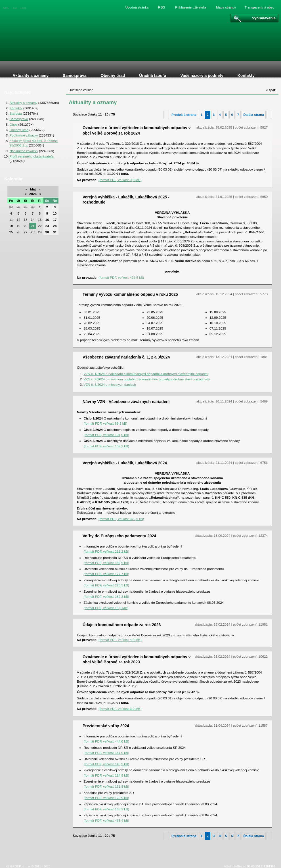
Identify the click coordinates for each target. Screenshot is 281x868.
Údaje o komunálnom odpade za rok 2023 (122, 625)
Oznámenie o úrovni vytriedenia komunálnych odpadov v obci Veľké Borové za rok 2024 (137, 130)
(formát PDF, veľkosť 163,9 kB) (106, 809)
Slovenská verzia (6, 8)
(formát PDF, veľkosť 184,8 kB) (106, 775)
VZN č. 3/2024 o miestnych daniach (110, 384)
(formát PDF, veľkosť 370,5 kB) (121, 519)
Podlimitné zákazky (24, 135)
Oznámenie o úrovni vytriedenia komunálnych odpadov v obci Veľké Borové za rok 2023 (137, 659)
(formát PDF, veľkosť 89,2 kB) (105, 423)
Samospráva (19, 119)
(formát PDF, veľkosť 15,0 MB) (106, 608)
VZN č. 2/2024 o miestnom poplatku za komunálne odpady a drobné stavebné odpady (147, 379)
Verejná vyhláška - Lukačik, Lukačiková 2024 (125, 463)
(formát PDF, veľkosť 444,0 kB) (106, 741)
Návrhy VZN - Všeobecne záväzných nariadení (126, 402)
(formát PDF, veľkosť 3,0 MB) (120, 180)
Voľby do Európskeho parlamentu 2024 (119, 536)
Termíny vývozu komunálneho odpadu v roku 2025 (130, 294)
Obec (13, 124)
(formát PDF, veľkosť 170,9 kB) (106, 798)
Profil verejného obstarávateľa (31, 156)
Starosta (16, 113)
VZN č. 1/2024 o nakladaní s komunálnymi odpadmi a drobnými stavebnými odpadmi (146, 374)
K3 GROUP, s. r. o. (18, 866)
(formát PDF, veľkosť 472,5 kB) (121, 277)
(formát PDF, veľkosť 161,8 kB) (106, 786)
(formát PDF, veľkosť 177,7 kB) (106, 574)
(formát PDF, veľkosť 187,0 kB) (106, 753)
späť (271, 90)
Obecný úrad (19, 130)
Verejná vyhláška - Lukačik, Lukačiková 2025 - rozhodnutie (126, 200)
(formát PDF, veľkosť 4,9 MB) (120, 640)
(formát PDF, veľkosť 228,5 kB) (106, 585)
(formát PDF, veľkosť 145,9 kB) (106, 764)
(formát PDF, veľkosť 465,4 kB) (106, 820)
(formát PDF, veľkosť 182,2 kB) (106, 597)
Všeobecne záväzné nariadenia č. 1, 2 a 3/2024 (126, 357)
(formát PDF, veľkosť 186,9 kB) (106, 563)
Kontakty (16, 108)
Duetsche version (14, 8)
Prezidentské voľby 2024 (106, 726)
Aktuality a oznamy (23, 103)
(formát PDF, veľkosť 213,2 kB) (106, 551)
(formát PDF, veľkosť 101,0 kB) (106, 435)
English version (23, 8)
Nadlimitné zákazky (24, 151)
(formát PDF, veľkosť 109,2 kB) (106, 446)
